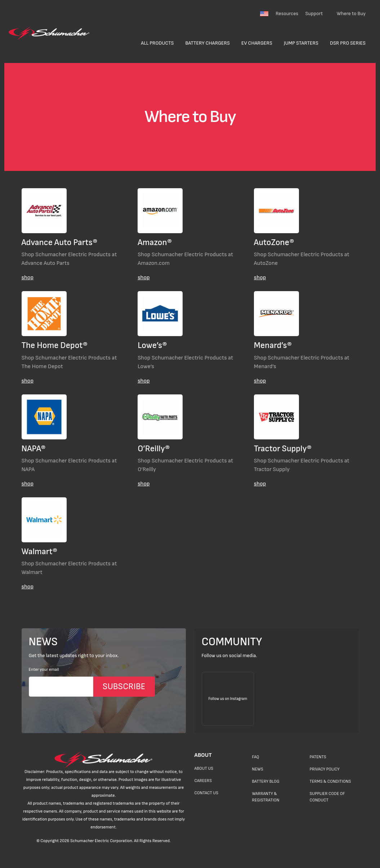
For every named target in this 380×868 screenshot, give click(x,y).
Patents (318, 757)
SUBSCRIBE (124, 686)
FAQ (255, 757)
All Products (157, 43)
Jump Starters (301, 43)
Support (314, 13)
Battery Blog (265, 781)
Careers (203, 781)
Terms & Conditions (330, 781)
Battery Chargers (207, 43)
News (257, 769)
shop (28, 278)
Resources (287, 13)
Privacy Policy (324, 769)
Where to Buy (351, 13)
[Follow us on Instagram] (228, 699)
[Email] (61, 687)
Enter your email (44, 670)
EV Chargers (257, 43)
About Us (204, 768)
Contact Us (206, 793)
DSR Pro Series (348, 43)
